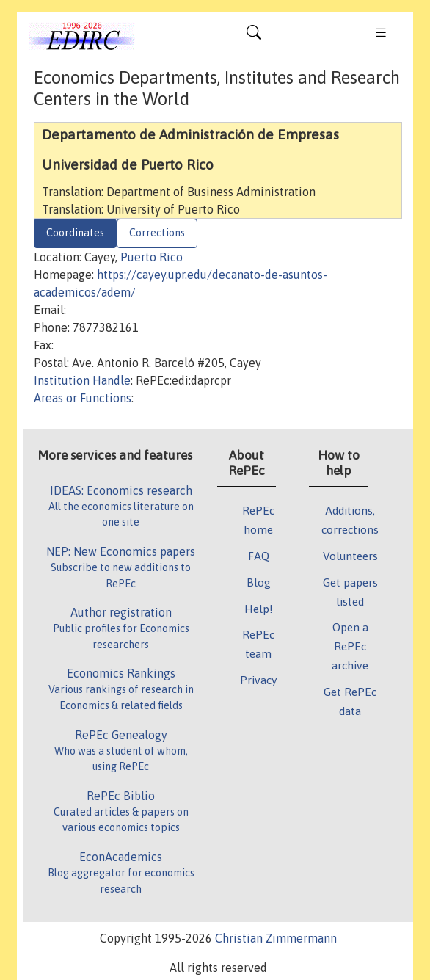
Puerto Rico (152, 257)
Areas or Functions (83, 398)
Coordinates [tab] (75, 233)
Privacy (258, 680)
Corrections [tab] (157, 233)
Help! (259, 609)
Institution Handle (82, 380)
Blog (259, 582)
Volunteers (350, 556)
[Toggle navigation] (254, 36)
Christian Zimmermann (276, 938)
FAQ (259, 556)
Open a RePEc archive (350, 646)
